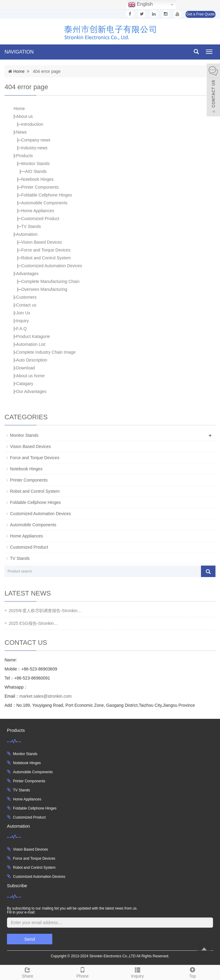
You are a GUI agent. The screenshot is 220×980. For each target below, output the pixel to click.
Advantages (27, 274)
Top (192, 972)
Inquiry (22, 321)
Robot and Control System (46, 258)
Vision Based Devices (42, 242)
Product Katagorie (33, 336)
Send (29, 939)
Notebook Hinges (37, 179)
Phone (82, 972)
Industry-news (34, 148)
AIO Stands (36, 171)
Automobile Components (44, 203)
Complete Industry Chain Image (46, 352)
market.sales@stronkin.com (45, 696)
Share (27, 972)
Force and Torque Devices (46, 250)
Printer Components (40, 187)
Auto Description (32, 360)
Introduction (32, 124)
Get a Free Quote (201, 14)
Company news (36, 140)
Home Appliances (38, 211)
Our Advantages (31, 391)
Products (24, 156)
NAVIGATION (19, 52)
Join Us (23, 313)
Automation (27, 234)
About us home (30, 376)
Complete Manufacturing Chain (50, 281)
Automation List (31, 344)
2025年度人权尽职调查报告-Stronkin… (45, 611)
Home (19, 71)
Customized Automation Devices (52, 266)
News (21, 132)
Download (25, 368)
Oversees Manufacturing (44, 289)
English (140, 5)
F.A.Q (21, 329)
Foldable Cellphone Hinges (47, 195)
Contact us (26, 305)
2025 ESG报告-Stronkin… (33, 623)
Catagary (25, 384)
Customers (26, 297)
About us (24, 116)
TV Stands (31, 226)
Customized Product (40, 219)
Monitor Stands (35, 164)
